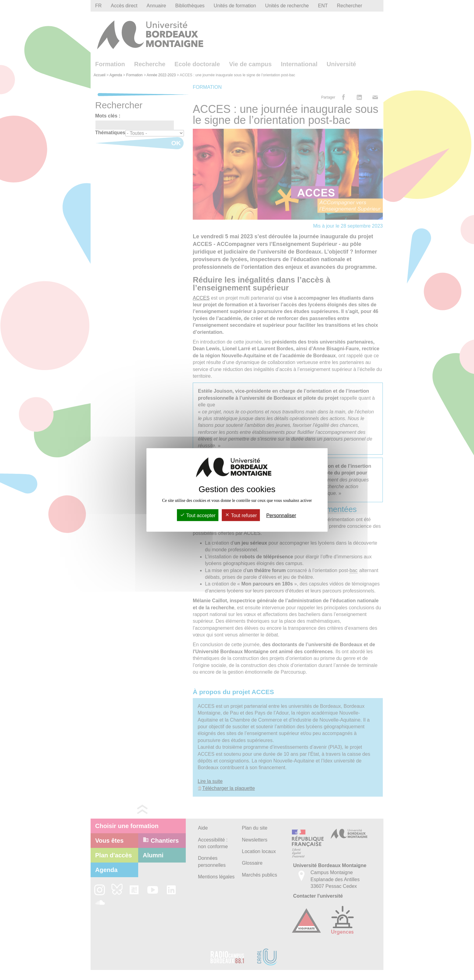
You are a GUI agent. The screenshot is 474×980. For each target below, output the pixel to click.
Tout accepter (198, 515)
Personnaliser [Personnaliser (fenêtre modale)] (281, 515)
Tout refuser (241, 515)
